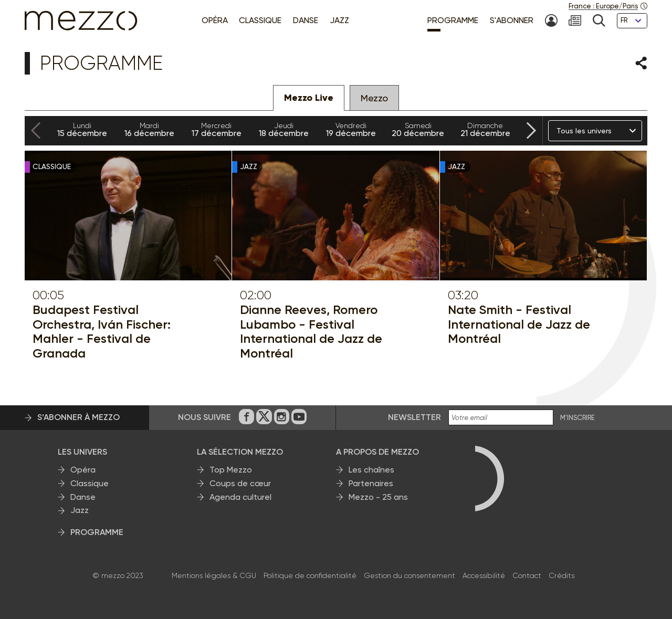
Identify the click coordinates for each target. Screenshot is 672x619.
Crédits (561, 575)
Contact (527, 575)
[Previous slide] (36, 131)
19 (351, 130)
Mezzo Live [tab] (309, 98)
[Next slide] (531, 131)
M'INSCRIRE (577, 418)
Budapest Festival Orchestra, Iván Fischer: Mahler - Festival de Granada (102, 331)
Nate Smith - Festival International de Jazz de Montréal (519, 324)
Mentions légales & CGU (214, 575)
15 (82, 130)
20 (418, 130)
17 (216, 130)
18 (283, 130)
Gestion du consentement (409, 575)
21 (485, 130)
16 (149, 130)
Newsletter (414, 417)
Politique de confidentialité (310, 575)
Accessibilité (484, 575)
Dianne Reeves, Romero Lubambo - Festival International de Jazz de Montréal (311, 331)
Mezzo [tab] (374, 98)
